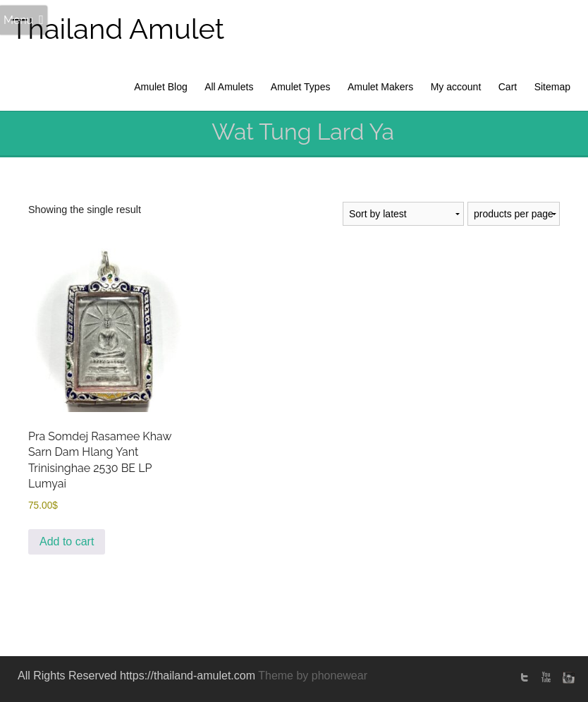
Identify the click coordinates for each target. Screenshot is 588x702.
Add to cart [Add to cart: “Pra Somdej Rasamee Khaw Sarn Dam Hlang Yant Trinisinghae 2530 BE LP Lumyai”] (67, 541)
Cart (508, 87)
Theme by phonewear (313, 676)
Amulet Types (301, 87)
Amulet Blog (160, 87)
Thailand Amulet (117, 29)
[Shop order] (403, 214)
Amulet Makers (380, 87)
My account (456, 87)
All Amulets (229, 87)
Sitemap (552, 87)
